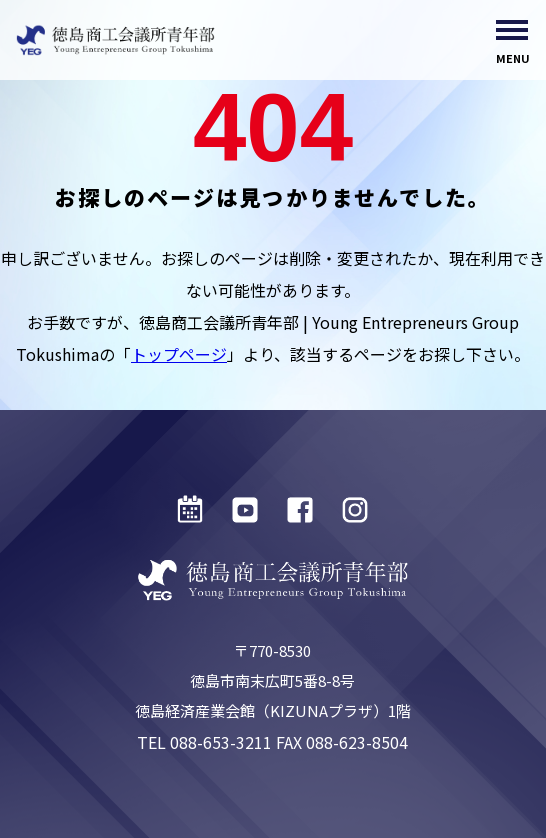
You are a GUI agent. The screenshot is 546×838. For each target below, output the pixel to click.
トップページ (179, 354)
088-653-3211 (221, 742)
